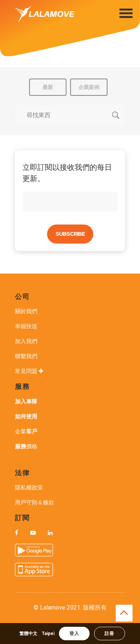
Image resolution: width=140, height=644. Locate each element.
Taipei (48, 634)
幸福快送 (26, 326)
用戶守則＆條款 (35, 503)
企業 (26, 431)
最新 (48, 87)
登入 (74, 634)
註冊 (109, 634)
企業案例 (89, 87)
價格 (26, 446)
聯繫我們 (26, 356)
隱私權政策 (29, 488)
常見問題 (30, 371)
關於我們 (26, 311)
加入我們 (26, 341)
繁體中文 (28, 634)
